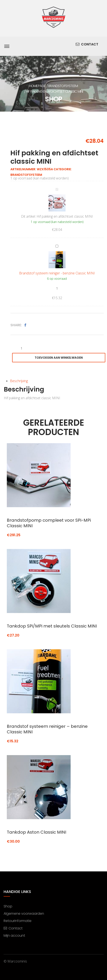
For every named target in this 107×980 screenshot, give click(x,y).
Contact (87, 44)
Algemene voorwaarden (24, 914)
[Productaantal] (57, 288)
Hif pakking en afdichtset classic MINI (56, 187)
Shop (8, 906)
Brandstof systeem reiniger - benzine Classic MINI (56, 243)
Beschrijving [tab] (19, 381)
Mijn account (14, 936)
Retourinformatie (18, 921)
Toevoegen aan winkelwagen (59, 358)
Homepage (37, 86)
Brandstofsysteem (63, 86)
